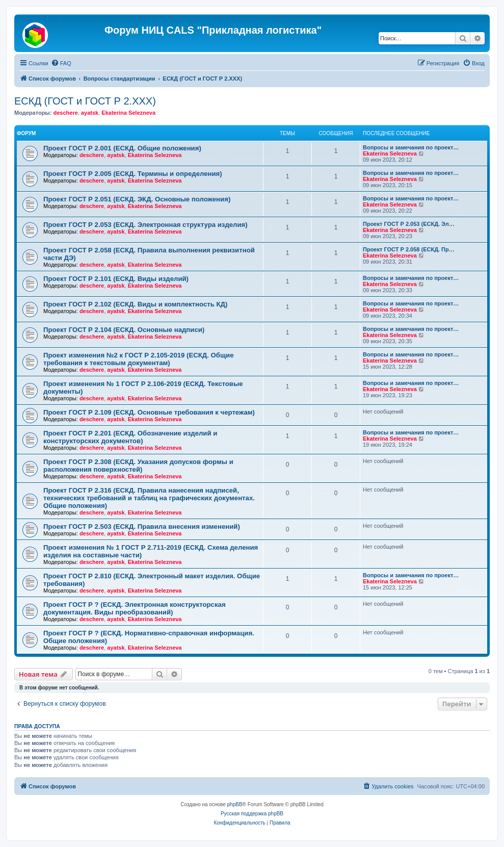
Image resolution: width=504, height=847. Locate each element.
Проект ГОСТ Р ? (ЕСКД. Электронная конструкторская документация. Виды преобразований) (135, 608)
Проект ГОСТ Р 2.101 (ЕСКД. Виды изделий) (116, 279)
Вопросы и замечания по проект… (411, 147)
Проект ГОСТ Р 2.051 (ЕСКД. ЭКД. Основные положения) (137, 199)
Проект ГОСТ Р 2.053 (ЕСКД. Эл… (409, 224)
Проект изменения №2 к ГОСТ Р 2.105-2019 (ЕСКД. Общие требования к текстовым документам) (139, 359)
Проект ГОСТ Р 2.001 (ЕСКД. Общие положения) (122, 148)
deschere (65, 113)
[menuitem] (61, 63)
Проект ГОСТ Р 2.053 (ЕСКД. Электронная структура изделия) (145, 225)
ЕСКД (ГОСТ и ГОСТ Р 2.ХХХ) (85, 101)
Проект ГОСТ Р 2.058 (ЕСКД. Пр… (409, 249)
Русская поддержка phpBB (252, 814)
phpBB (235, 804)
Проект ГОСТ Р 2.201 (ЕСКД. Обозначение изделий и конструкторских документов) (130, 437)
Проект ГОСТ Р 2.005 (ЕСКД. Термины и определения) (133, 174)
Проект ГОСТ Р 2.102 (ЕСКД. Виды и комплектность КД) (135, 304)
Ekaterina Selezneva (128, 113)
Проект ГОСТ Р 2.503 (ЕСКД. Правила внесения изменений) (142, 527)
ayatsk (90, 113)
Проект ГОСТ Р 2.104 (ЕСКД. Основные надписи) (124, 330)
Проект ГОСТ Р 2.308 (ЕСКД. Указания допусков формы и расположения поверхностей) (138, 466)
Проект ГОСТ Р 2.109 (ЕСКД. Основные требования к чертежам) (149, 412)
